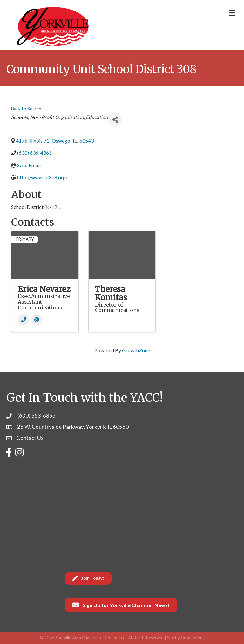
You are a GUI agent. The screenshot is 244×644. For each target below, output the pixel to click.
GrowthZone (136, 350)
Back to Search (26, 109)
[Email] (37, 320)
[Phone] (23, 320)
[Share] (115, 120)
